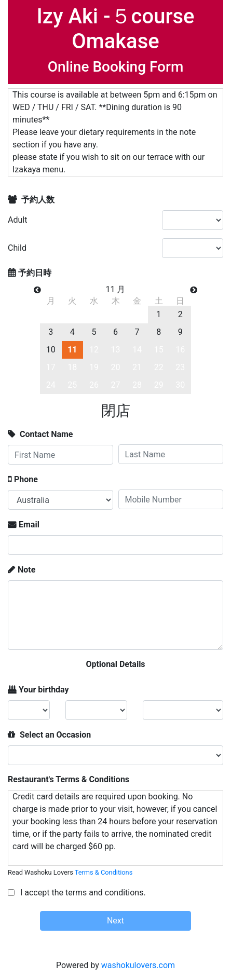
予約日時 (35, 273)
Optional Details (115, 664)
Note (26, 570)
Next (115, 921)
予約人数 (37, 200)
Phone (26, 479)
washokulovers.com (138, 965)
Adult (17, 220)
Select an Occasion (54, 735)
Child (17, 248)
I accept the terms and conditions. (82, 893)
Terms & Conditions (104, 872)
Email (29, 525)
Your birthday (44, 690)
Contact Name (45, 434)
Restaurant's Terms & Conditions (69, 779)
